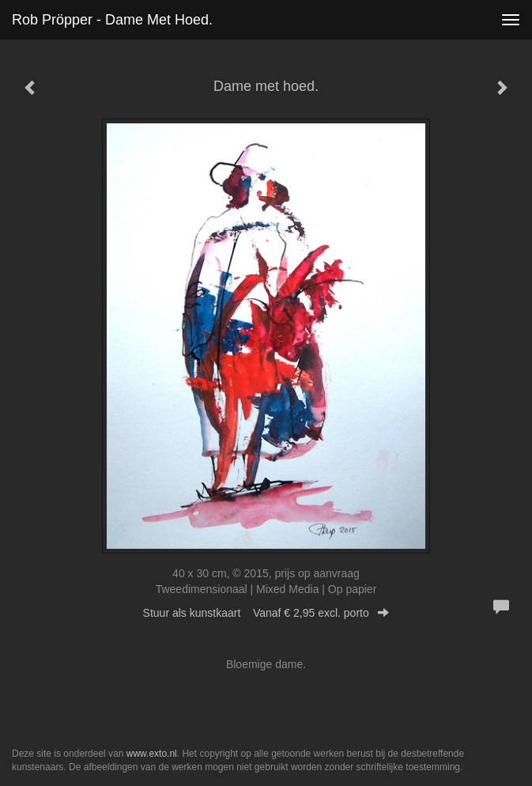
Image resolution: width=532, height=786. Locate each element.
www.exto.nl (152, 754)
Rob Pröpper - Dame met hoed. (112, 20)
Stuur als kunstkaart (266, 613)
